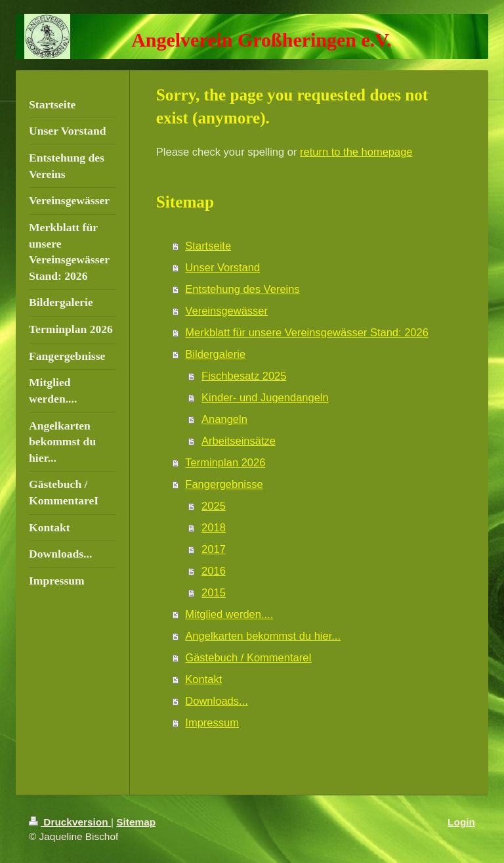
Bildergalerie (215, 354)
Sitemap (136, 822)
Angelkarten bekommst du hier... (263, 636)
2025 (214, 506)
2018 (214, 527)
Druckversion (70, 822)
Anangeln (224, 419)
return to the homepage (356, 152)
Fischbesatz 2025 (244, 376)
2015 (214, 592)
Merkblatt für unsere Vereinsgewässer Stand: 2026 (307, 332)
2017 (214, 549)
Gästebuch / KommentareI (248, 657)
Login (461, 822)
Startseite (208, 246)
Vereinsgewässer (226, 311)
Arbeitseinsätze (239, 441)
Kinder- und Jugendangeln (265, 397)
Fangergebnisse (224, 484)
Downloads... (216, 701)
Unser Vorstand (222, 267)
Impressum (212, 722)
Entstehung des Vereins (242, 289)
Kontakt (203, 679)
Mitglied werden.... (229, 614)
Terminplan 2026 (225, 462)
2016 (214, 571)
